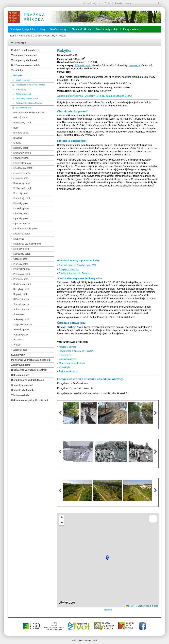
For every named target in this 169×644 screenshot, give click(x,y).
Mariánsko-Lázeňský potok (27, 244)
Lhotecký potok (21, 208)
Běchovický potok (22, 123)
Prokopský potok (22, 274)
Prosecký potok (21, 279)
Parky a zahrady (132, 29)
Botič (16, 128)
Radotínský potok (22, 284)
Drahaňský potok (22, 153)
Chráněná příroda (81, 29)
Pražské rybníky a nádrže (25, 50)
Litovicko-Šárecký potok (26, 229)
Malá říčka (19, 239)
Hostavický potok (22, 163)
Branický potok (21, 133)
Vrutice (17, 345)
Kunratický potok (22, 198)
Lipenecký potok (22, 224)
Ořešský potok (21, 259)
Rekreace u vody (20, 375)
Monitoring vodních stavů (72, 363)
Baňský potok (20, 117)
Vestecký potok (21, 330)
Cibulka (17, 143)
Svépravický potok (23, 325)
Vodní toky (50, 36)
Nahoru (108, 610)
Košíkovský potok (22, 188)
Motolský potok (21, 249)
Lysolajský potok (22, 234)
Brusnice (18, 138)
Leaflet (130, 606)
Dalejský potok (21, 148)
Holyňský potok (21, 158)
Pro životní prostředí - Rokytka (74, 273)
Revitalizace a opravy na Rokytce (76, 351)
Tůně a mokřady (20, 395)
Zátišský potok (21, 350)
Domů (13, 36)
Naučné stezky (58, 29)
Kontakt (119, 3)
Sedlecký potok (21, 304)
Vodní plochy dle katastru (25, 60)
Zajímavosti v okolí (68, 371)
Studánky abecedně (22, 385)
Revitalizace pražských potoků (29, 113)
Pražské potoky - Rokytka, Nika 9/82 (78, 265)
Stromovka (19, 314)
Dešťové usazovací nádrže (26, 65)
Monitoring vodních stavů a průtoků (31, 360)
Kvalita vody (65, 355)
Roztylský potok (21, 289)
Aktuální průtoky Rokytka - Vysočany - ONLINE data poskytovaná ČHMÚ (94, 96)
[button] (107, 558)
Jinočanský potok (22, 173)
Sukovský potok (21, 319)
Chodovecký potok (23, 168)
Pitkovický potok (22, 269)
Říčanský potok (83, 65)
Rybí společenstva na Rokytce (29, 103)
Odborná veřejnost (92, 3)
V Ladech (18, 340)
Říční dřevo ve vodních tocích (28, 380)
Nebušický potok (22, 254)
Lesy (43, 29)
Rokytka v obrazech (69, 269)
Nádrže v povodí (67, 347)
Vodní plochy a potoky (23, 29)
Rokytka (62, 36)
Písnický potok (21, 264)
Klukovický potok (22, 183)
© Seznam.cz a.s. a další (147, 606)
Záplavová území (68, 359)
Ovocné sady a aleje (107, 29)
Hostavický (134, 65)
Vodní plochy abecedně (24, 55)
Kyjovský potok (21, 203)
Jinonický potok (21, 178)
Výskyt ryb (64, 367)
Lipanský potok (21, 218)
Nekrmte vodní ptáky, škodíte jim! (30, 400)
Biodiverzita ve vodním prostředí (29, 370)
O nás (107, 3)
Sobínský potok (21, 309)
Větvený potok (21, 335)
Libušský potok (21, 214)
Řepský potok (20, 294)
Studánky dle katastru (23, 390)
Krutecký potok (21, 193)
